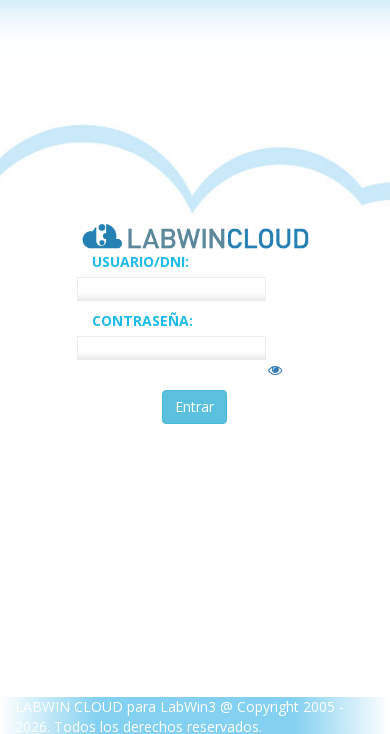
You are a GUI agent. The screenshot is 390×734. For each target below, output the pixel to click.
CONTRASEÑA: (142, 320)
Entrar (194, 406)
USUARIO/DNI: (140, 261)
